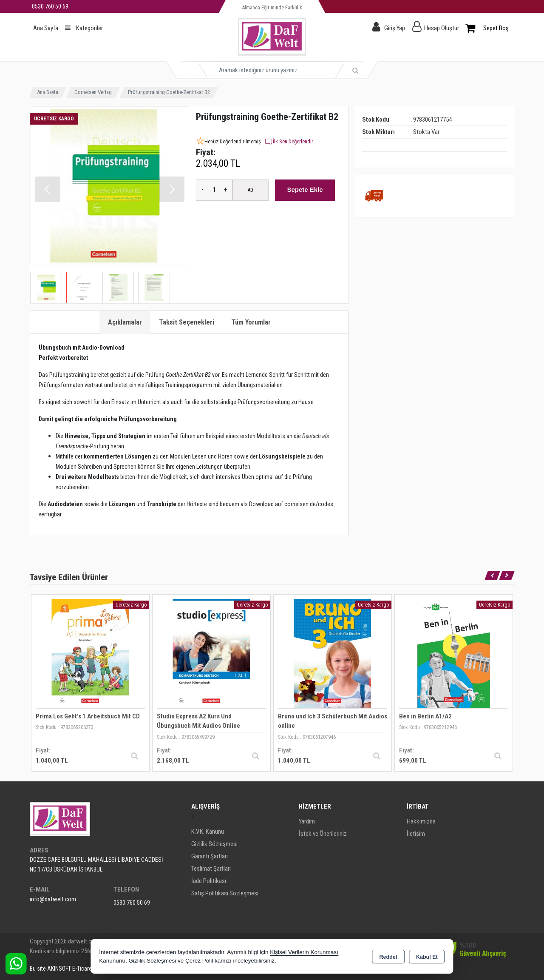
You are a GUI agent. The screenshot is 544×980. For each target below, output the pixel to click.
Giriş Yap (395, 28)
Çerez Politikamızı (208, 961)
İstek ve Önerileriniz (323, 834)
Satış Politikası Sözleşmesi (225, 893)
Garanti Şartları (210, 856)
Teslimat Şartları (211, 869)
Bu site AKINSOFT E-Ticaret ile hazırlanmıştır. (82, 969)
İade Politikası (209, 881)
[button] (172, 189)
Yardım (307, 821)
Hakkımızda (421, 821)
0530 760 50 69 (132, 903)
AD (250, 190)
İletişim (416, 834)
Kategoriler (84, 28)
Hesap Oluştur (442, 28)
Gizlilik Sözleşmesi (214, 844)
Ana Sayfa (46, 28)
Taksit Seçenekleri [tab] (187, 322)
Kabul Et (427, 957)
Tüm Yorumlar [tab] (251, 322)
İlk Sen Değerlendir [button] (289, 142)
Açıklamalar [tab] (125, 322)
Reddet (388, 957)
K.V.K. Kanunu (208, 832)
